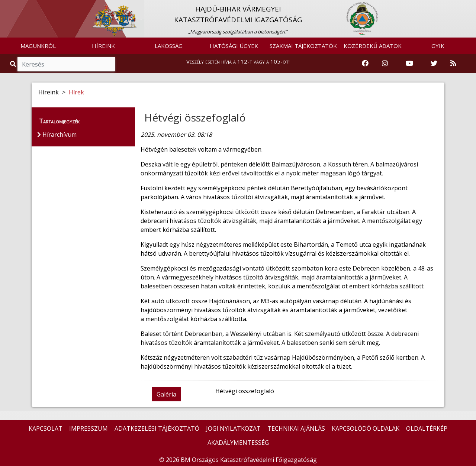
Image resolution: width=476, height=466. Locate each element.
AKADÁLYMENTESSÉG (238, 443)
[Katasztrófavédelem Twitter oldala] (434, 64)
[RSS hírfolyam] (453, 64)
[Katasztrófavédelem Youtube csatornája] (409, 64)
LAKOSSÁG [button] (169, 46)
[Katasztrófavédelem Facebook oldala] (365, 64)
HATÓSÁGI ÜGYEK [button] (234, 46)
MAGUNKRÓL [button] (38, 46)
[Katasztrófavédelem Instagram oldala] (385, 64)
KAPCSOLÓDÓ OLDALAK (366, 428)
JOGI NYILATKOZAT (233, 428)
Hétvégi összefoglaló (195, 117)
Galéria (166, 394)
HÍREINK (103, 46)
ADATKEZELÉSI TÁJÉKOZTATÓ (157, 428)
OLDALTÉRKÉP (427, 428)
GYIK (438, 46)
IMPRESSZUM (89, 428)
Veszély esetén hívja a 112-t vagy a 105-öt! (238, 61)
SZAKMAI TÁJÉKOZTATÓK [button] (303, 46)
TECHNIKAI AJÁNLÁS (296, 428)
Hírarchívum (57, 135)
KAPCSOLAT (46, 428)
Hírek (76, 92)
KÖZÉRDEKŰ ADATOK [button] (373, 46)
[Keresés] (66, 64)
